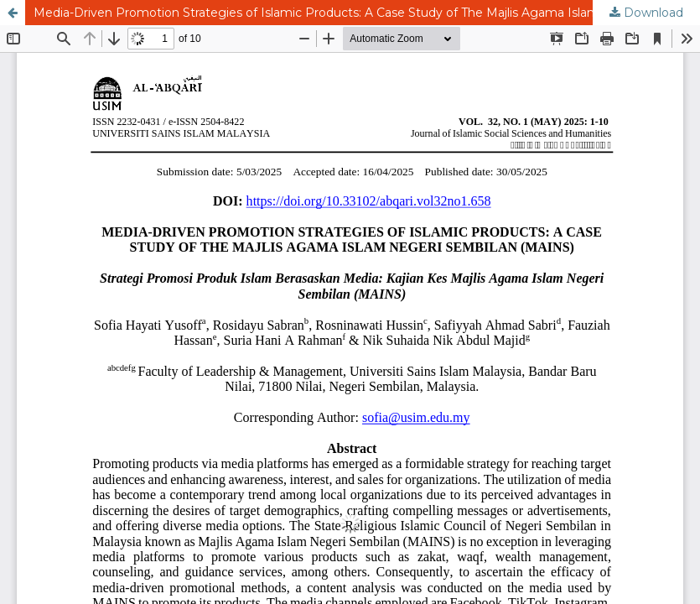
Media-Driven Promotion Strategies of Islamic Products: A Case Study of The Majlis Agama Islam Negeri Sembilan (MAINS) (367, 13)
